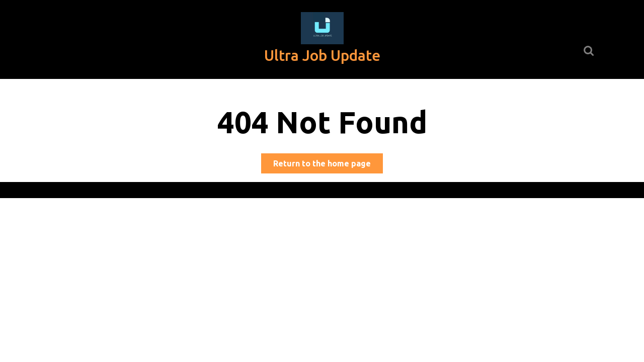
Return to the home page (328, 165)
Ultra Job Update (322, 55)
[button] (322, 28)
